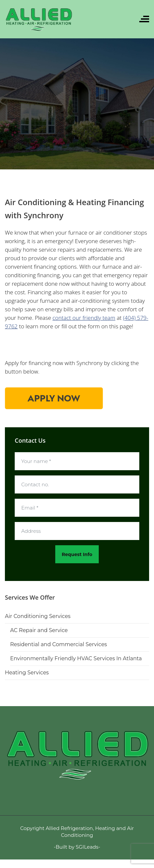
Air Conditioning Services (38, 616)
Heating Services (27, 673)
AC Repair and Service (39, 630)
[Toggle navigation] (144, 19)
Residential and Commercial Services (59, 644)
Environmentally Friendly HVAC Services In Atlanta (76, 658)
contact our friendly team (84, 318)
